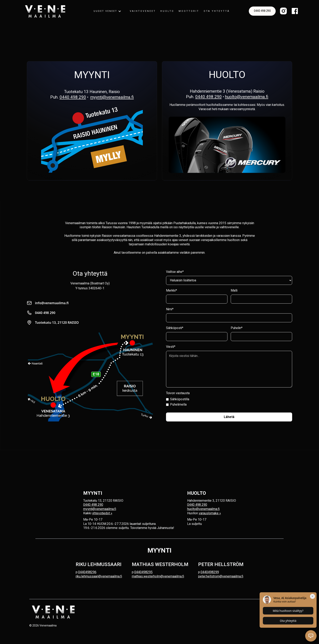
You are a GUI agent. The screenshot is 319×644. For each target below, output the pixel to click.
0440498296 (87, 572)
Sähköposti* (175, 328)
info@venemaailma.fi (52, 303)
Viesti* (171, 347)
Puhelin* (237, 328)
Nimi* (170, 309)
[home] (45, 11)
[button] (107, 11)
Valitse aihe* (175, 272)
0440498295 (143, 572)
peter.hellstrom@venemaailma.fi (221, 576)
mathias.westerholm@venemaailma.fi (158, 576)
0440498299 (210, 572)
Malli (234, 291)
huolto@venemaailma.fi (247, 97)
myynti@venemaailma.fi (112, 97)
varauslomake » (210, 513)
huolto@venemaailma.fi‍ (203, 509)
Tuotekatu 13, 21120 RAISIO (57, 323)
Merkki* (172, 291)
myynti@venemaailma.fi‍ (100, 509)
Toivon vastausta (178, 393)
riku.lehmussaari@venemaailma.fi (99, 576)
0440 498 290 (262, 11)
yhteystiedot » (102, 513)
